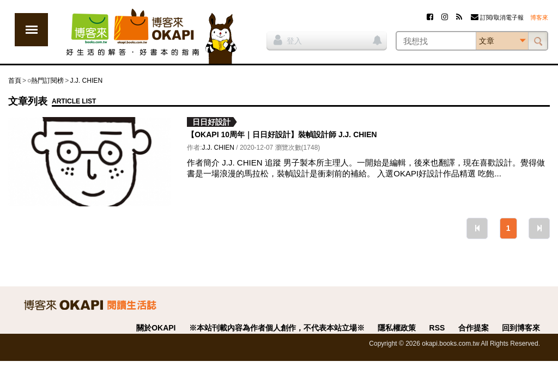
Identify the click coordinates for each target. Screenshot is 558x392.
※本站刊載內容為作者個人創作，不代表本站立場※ (277, 328)
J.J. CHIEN (86, 81)
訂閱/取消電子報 (497, 17)
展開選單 (31, 30)
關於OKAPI (156, 328)
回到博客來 (521, 328)
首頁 (15, 81)
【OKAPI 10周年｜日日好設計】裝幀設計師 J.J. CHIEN (282, 134)
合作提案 (474, 328)
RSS (437, 328)
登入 (288, 40)
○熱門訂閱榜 (46, 81)
